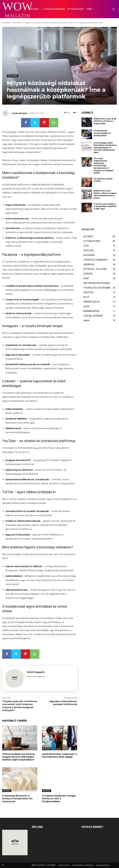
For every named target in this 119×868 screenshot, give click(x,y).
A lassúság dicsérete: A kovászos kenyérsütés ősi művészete (17, 799)
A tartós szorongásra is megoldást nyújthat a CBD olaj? (105, 206)
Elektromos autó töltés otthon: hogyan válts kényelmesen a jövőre (105, 194)
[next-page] (88, 217)
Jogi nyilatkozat (103, 865)
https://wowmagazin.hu (36, 677)
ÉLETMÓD (18, 23)
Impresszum (64, 865)
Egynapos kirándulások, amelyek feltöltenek (63, 703)
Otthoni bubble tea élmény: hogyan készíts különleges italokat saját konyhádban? (19, 757)
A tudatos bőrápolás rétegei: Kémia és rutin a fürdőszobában (59, 799)
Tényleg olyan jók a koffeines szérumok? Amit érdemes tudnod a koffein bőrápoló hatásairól (20, 706)
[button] (113, 9)
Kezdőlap (6, 23)
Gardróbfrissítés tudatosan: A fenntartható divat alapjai (60, 755)
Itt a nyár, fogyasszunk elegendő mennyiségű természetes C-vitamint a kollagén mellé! (104, 166)
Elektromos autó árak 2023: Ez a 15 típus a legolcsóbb (105, 121)
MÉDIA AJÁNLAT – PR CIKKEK (44, 865)
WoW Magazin (20, 113)
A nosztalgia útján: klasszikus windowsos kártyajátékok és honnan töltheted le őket (105, 148)
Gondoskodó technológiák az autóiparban (102, 133)
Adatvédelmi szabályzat (83, 865)
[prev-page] (83, 217)
